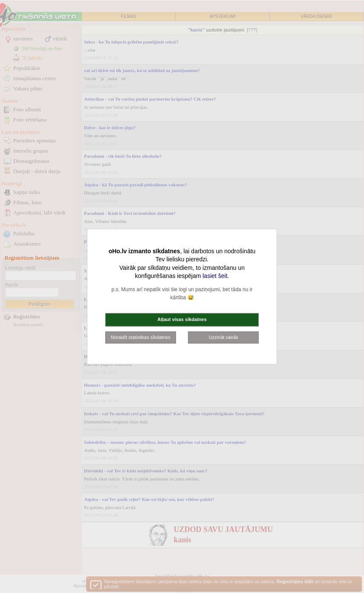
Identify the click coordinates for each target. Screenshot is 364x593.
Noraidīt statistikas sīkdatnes (141, 337)
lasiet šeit (215, 276)
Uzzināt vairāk (224, 337)
